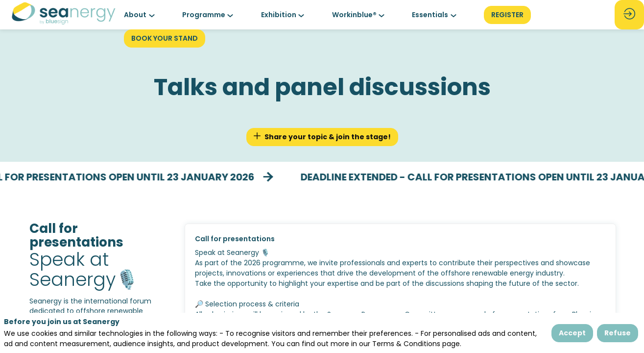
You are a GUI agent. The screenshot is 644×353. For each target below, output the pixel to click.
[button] (507, 15)
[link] (142, 15)
